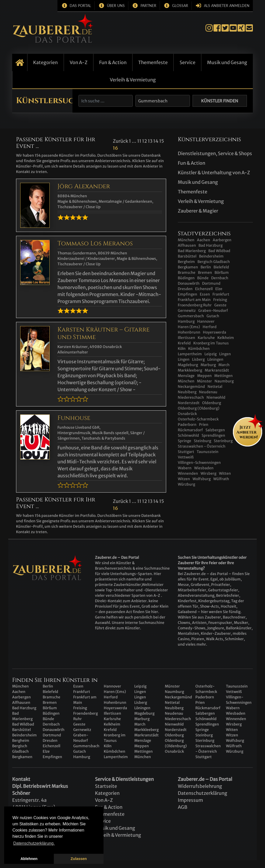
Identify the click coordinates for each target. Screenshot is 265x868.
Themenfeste (153, 62)
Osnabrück (187, 414)
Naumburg (224, 381)
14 (156, 141)
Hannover (206, 321)
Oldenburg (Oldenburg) (199, 408)
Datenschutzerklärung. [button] (34, 843)
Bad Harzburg (211, 245)
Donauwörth (189, 283)
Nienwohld (216, 397)
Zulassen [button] (79, 859)
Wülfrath (221, 479)
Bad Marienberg (192, 251)
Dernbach (220, 278)
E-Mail (249, 28)
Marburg (208, 365)
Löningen (215, 359)
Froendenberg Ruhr (195, 305)
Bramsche (187, 273)
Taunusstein (208, 452)
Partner (148, 6)
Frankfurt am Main (194, 300)
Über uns (116, 6)
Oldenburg (212, 403)
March (224, 365)
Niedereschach (191, 397)
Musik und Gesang (227, 62)
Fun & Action (113, 62)
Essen (205, 294)
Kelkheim (226, 338)
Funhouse (74, 418)
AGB (183, 807)
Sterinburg (223, 441)
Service (187, 62)
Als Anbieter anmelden (227, 6)
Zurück (120, 141)
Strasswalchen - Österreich (202, 446)
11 (139, 141)
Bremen (205, 273)
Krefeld (184, 343)
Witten (225, 473)
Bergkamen (188, 267)
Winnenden (188, 473)
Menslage (186, 376)
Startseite (20, 62)
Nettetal (215, 387)
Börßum (222, 273)
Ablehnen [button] (29, 859)
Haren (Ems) (189, 327)
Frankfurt (221, 294)
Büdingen (186, 278)
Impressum (190, 800)
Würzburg (186, 484)
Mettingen (223, 376)
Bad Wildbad (219, 251)
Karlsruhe (206, 338)
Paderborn (187, 425)
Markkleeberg (190, 370)
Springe (185, 441)
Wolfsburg (202, 479)
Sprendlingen (207, 724)
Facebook (217, 28)
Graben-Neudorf (213, 311)
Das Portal (80, 6)
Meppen (204, 376)
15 (162, 141)
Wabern (185, 468)
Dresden (185, 289)
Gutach (213, 316)
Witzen (184, 479)
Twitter (225, 28)
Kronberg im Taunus (211, 343)
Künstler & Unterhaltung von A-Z (214, 173)
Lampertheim (190, 354)
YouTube (233, 28)
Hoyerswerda (215, 332)
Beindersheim (211, 256)
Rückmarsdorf (190, 430)
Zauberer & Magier (198, 211)
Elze (219, 289)
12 (145, 141)
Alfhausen (187, 245)
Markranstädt (217, 370)
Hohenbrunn (189, 332)
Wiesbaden (204, 468)
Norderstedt (189, 403)
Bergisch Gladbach (214, 262)
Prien (204, 425)
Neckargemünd (191, 387)
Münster (204, 381)
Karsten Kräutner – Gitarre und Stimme (104, 333)
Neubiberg (187, 392)
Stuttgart (186, 452)
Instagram (209, 28)
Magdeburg (188, 365)
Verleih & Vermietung (133, 80)
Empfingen (187, 294)
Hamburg (186, 321)
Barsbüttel (187, 256)
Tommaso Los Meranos (95, 244)
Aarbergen (222, 240)
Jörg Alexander (84, 186)
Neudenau (208, 392)
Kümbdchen (199, 349)
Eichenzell (204, 289)
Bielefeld (221, 267)
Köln (182, 349)
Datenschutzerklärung (203, 793)
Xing (241, 28)
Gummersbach (191, 316)
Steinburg (203, 441)
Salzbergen (215, 430)
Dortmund (211, 283)
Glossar (180, 6)
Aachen (204, 240)
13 (150, 141)
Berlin (206, 267)
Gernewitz (187, 311)
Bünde (203, 278)
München (186, 240)
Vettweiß (186, 457)
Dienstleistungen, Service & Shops (215, 153)
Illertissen (186, 338)
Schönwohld (206, 719)
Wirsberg (208, 473)
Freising (220, 300)
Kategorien (45, 62)
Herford (210, 327)
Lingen (225, 354)
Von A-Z (79, 62)
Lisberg (198, 359)
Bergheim (186, 262)
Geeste (220, 305)
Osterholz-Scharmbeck (198, 419)
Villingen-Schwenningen (199, 463)
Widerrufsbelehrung (200, 786)
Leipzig (211, 354)
